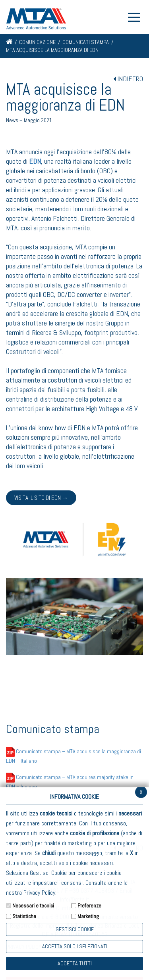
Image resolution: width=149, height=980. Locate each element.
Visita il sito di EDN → (41, 498)
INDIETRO (128, 79)
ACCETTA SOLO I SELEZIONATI (75, 946)
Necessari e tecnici (33, 905)
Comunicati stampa (86, 42)
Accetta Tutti (75, 963)
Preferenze (89, 905)
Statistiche (24, 916)
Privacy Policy (39, 893)
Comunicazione (37, 42)
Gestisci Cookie (75, 929)
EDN (35, 161)
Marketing (88, 916)
